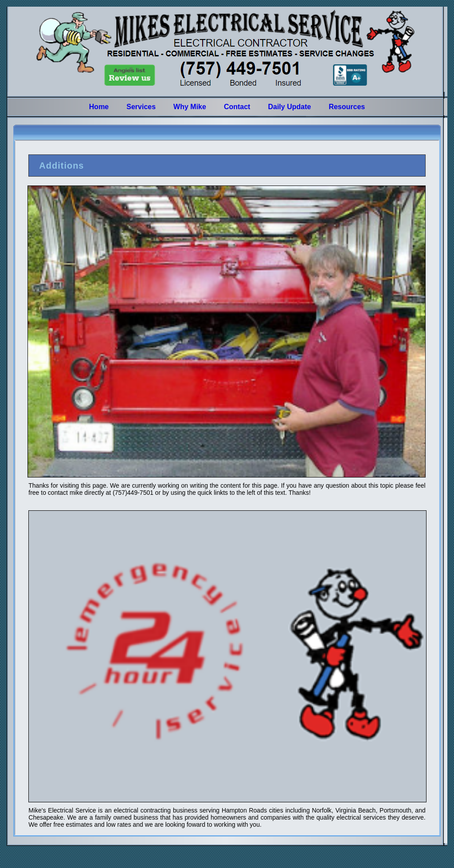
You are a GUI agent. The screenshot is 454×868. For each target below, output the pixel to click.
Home (99, 107)
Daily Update (289, 107)
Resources (347, 107)
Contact (237, 107)
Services (141, 107)
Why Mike (190, 107)
